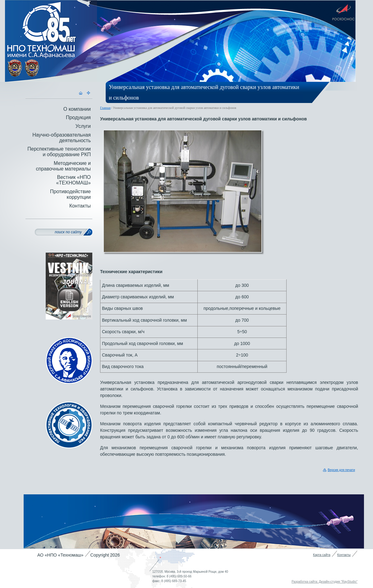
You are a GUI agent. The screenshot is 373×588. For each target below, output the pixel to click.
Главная (105, 108)
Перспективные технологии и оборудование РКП (59, 152)
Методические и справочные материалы (63, 166)
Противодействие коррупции (70, 194)
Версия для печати (341, 470)
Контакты (80, 206)
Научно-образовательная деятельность (62, 138)
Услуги (83, 126)
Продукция (78, 117)
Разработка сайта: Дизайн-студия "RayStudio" (325, 582)
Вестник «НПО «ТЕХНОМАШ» (73, 180)
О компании (77, 109)
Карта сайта (322, 555)
